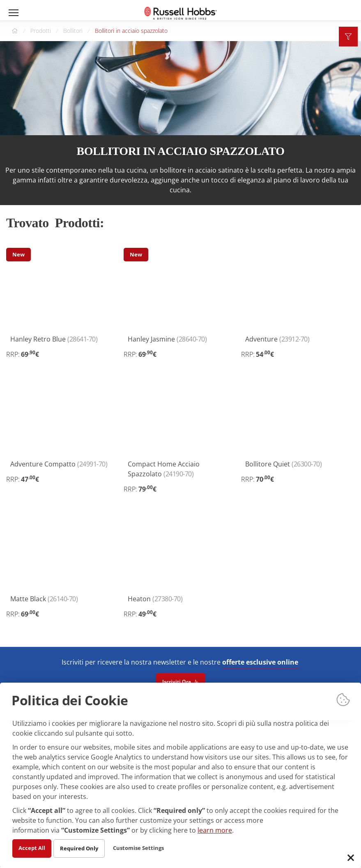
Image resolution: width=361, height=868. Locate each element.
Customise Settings (144, 848)
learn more (215, 830)
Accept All (33, 848)
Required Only (82, 848)
